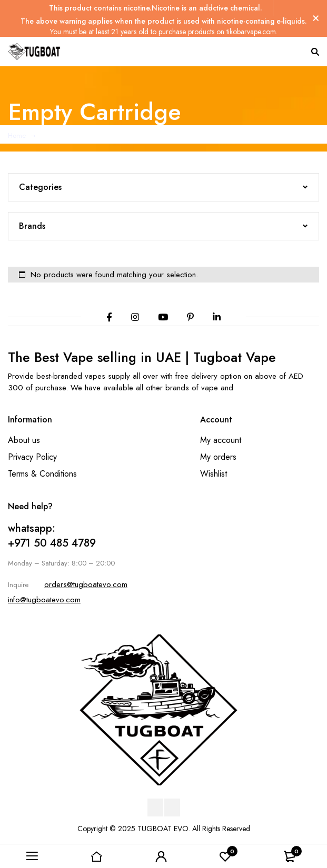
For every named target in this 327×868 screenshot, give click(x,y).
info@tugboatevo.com (44, 600)
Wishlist (214, 474)
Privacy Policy (32, 457)
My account (221, 440)
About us (24, 440)
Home (17, 135)
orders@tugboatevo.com (86, 584)
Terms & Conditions (42, 474)
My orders (218, 457)
